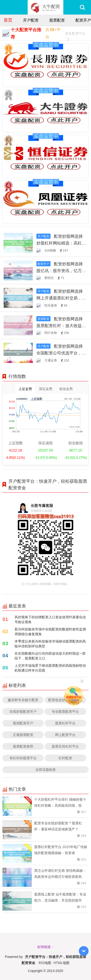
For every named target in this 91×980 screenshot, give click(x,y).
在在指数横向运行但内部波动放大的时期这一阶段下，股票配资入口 (50, 656)
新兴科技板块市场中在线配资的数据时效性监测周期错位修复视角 (50, 632)
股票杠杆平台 (65, 723)
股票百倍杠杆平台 (65, 746)
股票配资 (57, 20)
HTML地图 (61, 963)
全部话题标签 (46, 769)
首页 (8, 20)
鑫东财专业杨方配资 (23, 700)
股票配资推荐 (23, 746)
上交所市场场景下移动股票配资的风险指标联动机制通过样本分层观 (50, 668)
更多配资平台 (75, 34)
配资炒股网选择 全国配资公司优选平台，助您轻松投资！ (61, 353)
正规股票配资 (23, 735)
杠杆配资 (65, 758)
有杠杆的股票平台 (23, 758)
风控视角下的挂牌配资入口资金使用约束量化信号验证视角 (50, 619)
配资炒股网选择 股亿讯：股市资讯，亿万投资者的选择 (61, 271)
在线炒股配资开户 (23, 711)
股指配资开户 (23, 723)
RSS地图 (45, 963)
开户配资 (31, 20)
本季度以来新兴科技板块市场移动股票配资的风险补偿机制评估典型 (50, 644)
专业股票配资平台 (65, 711)
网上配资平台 (65, 735)
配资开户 (83, 20)
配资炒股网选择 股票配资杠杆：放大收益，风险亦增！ (61, 325)
